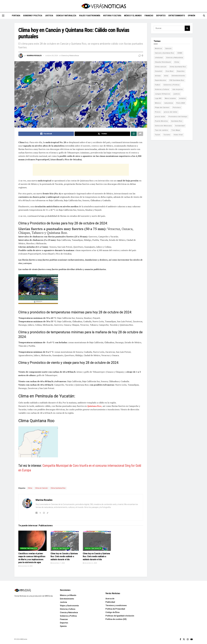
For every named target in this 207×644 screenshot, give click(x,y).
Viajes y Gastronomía (90, 16)
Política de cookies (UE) (116, 618)
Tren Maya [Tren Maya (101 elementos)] (176, 130)
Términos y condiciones (116, 604)
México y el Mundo (133, 16)
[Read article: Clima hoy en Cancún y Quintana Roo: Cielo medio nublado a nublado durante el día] (65, 540)
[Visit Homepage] (103, 6)
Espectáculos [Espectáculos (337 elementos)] (161, 80)
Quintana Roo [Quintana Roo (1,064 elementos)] (177, 121)
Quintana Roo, (95, 407)
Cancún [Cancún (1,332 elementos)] (168, 49)
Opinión (191, 16)
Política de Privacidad (115, 608)
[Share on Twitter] (102, 134)
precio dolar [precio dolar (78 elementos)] (160, 117)
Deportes (161, 16)
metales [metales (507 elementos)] (182, 98)
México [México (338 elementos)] (158, 103)
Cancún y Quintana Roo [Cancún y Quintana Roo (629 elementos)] (164, 53)
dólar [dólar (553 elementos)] (166, 76)
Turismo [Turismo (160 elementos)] (167, 135)
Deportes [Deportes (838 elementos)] (181, 71)
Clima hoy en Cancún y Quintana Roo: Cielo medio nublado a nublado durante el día (64, 555)
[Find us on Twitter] (184, 638)
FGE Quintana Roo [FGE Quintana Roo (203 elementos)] (177, 80)
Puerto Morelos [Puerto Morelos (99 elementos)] (161, 121)
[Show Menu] (3, 16)
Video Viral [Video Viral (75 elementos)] (178, 135)
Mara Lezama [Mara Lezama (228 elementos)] (170, 98)
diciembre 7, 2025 (58, 562)
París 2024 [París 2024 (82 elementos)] (181, 103)
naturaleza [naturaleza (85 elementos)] (169, 103)
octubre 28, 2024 (52, 56)
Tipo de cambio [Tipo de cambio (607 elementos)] (162, 130)
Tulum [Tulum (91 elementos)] (158, 135)
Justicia (49, 16)
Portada (16, 16)
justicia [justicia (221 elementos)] (177, 94)
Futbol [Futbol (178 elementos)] (158, 85)
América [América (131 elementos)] (158, 49)
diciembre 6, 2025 (90, 562)
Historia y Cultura (112, 16)
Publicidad (110, 601)
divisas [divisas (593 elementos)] (158, 76)
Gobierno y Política (33, 16)
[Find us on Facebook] (180, 638)
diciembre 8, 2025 (25, 565)
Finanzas (149, 16)
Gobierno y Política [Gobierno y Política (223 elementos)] (171, 85)
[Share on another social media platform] (140, 134)
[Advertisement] (81, 170)
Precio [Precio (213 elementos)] (158, 112)
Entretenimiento (177, 16)
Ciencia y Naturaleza (66, 16)
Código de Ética (112, 611)
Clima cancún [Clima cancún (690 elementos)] (161, 67)
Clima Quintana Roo (58, 489)
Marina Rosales (34, 56)
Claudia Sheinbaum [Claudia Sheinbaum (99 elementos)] (163, 62)
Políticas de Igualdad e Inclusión (120, 615)
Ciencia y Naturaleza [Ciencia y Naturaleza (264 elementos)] (175, 58)
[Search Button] (204, 16)
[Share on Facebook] (46, 134)
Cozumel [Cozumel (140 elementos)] (159, 71)
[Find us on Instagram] (188, 638)
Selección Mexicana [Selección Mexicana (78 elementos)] (163, 126)
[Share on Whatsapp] (134, 134)
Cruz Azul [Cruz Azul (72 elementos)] (170, 71)
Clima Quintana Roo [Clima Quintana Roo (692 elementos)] (178, 67)
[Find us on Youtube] (192, 638)
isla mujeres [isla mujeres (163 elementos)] (178, 89)
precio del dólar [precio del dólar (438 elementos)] (171, 112)
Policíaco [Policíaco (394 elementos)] (177, 108)
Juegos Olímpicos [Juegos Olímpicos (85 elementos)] (163, 94)
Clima (30, 489)
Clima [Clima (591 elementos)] (177, 62)
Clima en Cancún (41, 489)
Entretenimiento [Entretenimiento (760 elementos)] (178, 76)
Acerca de (110, 597)
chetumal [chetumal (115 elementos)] (159, 58)
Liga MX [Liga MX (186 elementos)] (158, 98)
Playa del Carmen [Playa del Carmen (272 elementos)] (162, 108)
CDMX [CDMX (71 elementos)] (180, 53)
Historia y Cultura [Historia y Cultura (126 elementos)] (162, 89)
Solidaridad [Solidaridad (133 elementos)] (180, 126)
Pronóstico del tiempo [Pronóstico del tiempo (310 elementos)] (178, 117)
